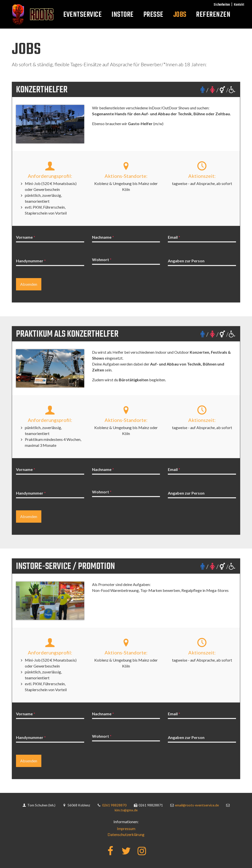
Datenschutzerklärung (126, 834)
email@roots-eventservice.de (197, 805)
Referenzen (213, 15)
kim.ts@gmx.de (126, 810)
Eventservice (83, 15)
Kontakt (239, 5)
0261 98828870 (115, 805)
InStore (122, 15)
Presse (153, 15)
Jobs (180, 15)
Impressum (126, 828)
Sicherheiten (222, 5)
